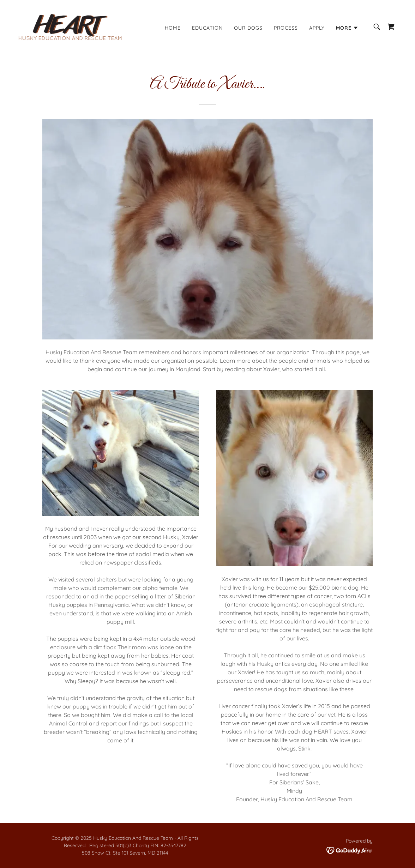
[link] (70, 26)
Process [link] (286, 28)
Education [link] (207, 28)
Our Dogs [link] (248, 28)
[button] (347, 28)
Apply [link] (317, 28)
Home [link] (173, 28)
